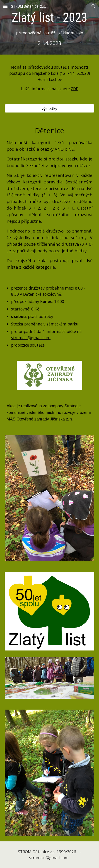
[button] (5, 6)
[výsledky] (49, 109)
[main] (49, 28)
